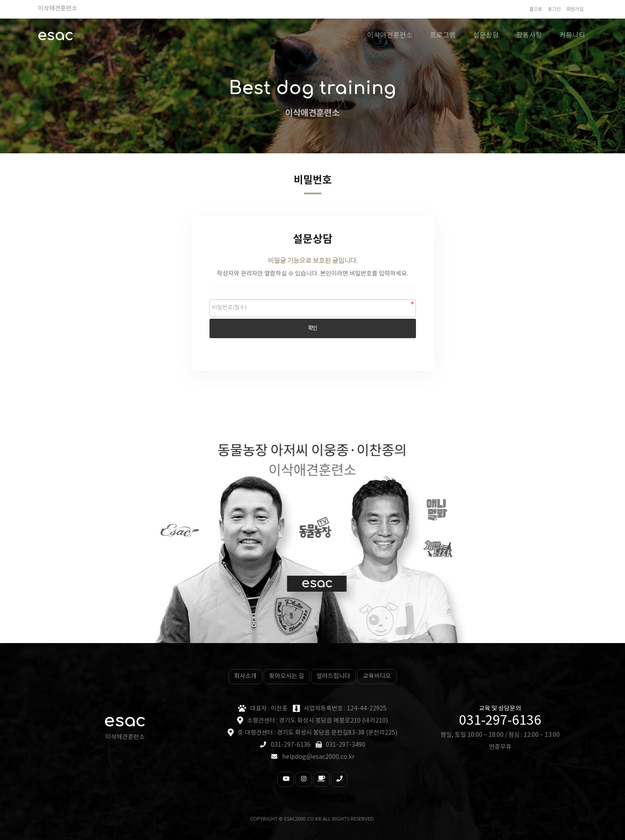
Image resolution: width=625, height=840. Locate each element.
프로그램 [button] (443, 35)
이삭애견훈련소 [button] (390, 35)
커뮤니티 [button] (572, 35)
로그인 (554, 9)
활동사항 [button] (529, 35)
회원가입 (575, 9)
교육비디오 (377, 676)
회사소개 (245, 676)
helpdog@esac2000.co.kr (318, 757)
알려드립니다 (333, 676)
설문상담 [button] (486, 35)
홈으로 (536, 9)
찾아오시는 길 (287, 676)
